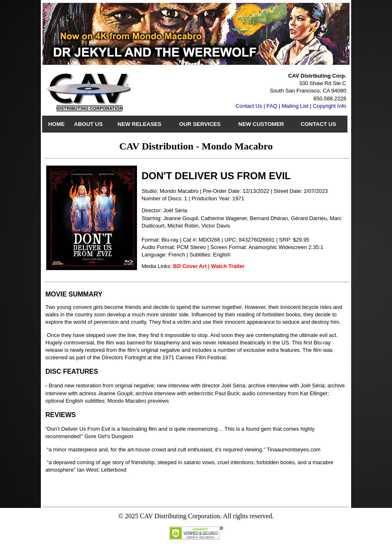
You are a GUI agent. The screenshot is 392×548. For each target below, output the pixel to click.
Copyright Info (329, 106)
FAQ (272, 106)
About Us (88, 124)
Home (57, 124)
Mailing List (295, 106)
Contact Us (249, 106)
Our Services (200, 124)
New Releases (139, 124)
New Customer (261, 124)
